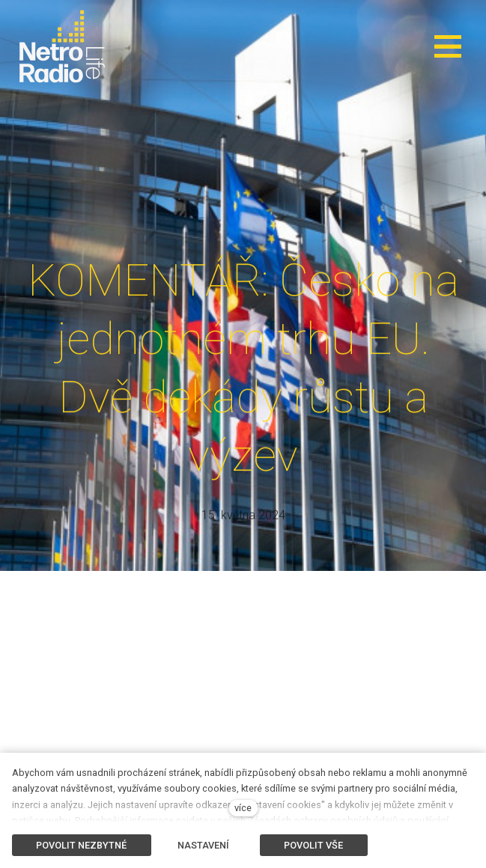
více (243, 808)
